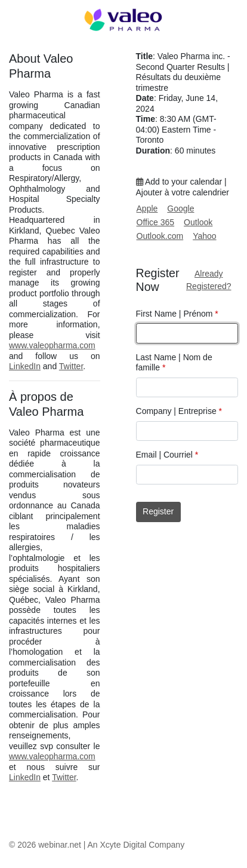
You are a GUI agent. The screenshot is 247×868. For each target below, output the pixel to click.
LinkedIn (25, 366)
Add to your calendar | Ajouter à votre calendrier (183, 187)
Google (180, 208)
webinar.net (60, 845)
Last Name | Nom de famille (174, 363)
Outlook (198, 222)
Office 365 (156, 222)
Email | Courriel (167, 455)
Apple (147, 208)
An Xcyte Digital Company (136, 845)
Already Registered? (209, 280)
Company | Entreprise (179, 411)
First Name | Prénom (177, 314)
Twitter (71, 366)
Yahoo (204, 236)
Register (158, 511)
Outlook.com (160, 236)
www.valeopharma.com (52, 345)
